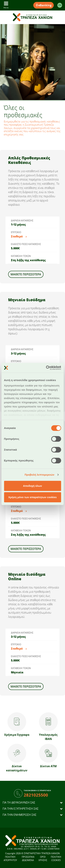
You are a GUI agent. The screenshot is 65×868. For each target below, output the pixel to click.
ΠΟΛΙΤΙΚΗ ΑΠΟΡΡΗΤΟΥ (10, 859)
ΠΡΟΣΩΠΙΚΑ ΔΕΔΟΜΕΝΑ (28, 859)
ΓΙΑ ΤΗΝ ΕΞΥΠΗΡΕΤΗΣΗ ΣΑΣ (21, 809)
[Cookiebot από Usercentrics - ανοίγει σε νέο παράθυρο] (46, 368)
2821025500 (36, 795)
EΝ (60, 5)
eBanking (44, 5)
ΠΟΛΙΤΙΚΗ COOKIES (56, 859)
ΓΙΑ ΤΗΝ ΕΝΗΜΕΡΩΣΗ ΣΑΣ (19, 815)
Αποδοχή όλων (32, 486)
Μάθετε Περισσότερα (26, 274)
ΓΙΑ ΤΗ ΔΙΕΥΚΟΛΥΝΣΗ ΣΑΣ (19, 803)
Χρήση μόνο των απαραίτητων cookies (32, 497)
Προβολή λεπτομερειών (40, 475)
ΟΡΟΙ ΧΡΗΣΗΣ (43, 859)
